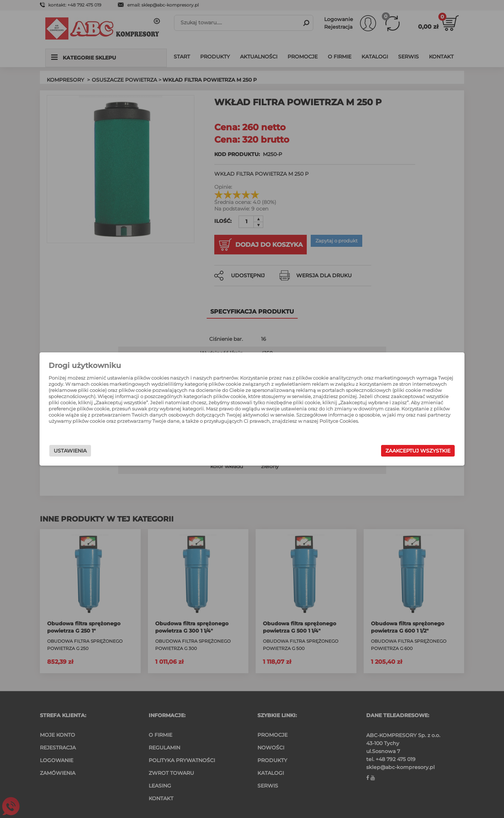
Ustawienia (106, 451)
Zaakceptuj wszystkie (382, 451)
